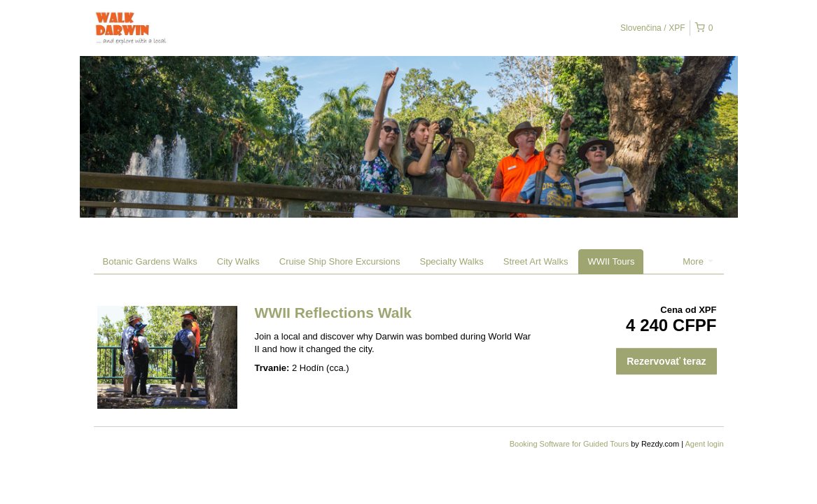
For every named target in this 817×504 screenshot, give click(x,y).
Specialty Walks (451, 261)
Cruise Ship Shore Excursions (340, 261)
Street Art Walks (536, 261)
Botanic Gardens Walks (150, 261)
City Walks (238, 261)
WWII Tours (611, 261)
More (698, 261)
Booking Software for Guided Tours (570, 444)
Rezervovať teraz (666, 361)
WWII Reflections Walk (333, 313)
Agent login (704, 444)
